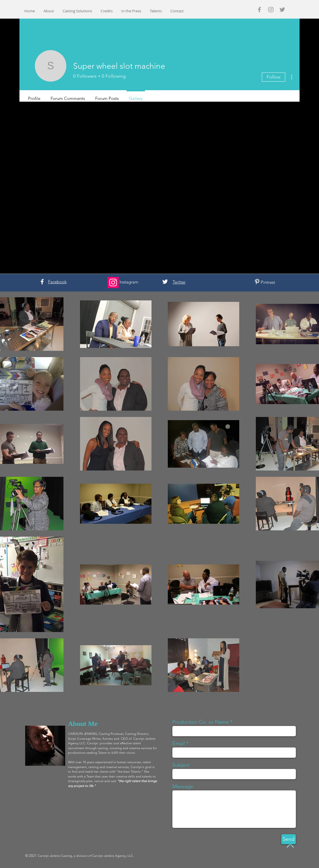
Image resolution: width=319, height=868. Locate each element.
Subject (181, 765)
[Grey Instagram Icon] (271, 10)
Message (183, 786)
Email (179, 743)
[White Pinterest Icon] (257, 282)
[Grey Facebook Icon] (259, 10)
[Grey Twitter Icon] (282, 10)
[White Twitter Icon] (165, 282)
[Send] (289, 839)
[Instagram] (113, 283)
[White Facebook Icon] (42, 282)
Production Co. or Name (201, 722)
